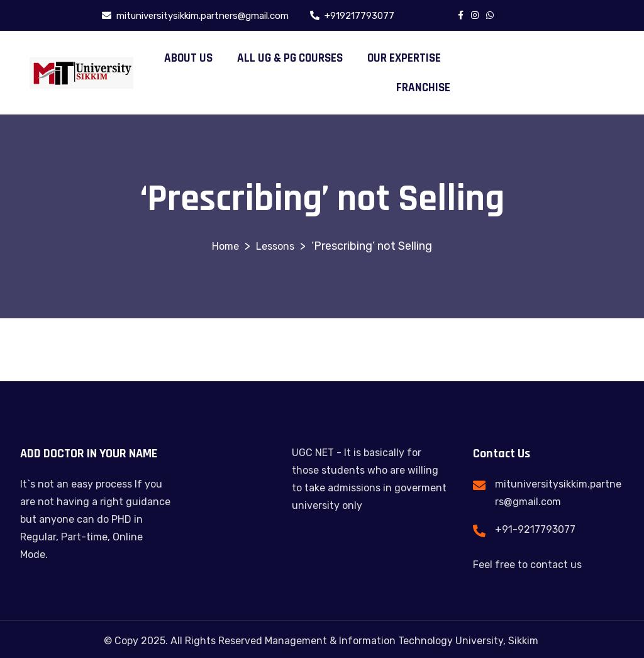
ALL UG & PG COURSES (290, 58)
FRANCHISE (423, 88)
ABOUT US (188, 58)
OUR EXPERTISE (404, 58)
